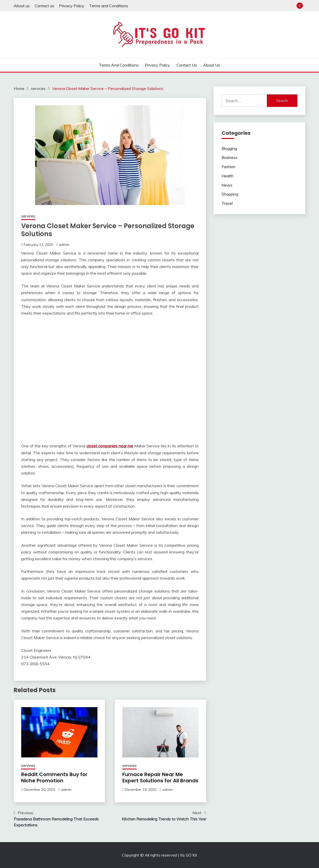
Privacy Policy (72, 6)
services (28, 216)
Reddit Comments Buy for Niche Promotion (54, 777)
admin (64, 245)
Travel (227, 203)
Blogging (229, 148)
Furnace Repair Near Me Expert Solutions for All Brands (160, 777)
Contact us (44, 6)
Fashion (229, 167)
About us (22, 6)
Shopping (230, 194)
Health (228, 176)
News (227, 185)
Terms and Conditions (109, 6)
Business (230, 157)
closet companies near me (110, 446)
